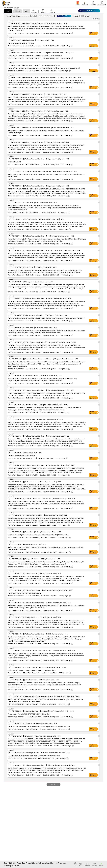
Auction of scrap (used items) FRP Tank (21, 43)
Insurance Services (31, 376)
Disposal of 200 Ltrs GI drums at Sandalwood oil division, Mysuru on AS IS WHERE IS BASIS (39, 726)
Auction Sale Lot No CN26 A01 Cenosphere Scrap (25, 593)
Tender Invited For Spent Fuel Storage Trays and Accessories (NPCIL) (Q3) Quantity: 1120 (38, 535)
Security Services (31, 219)
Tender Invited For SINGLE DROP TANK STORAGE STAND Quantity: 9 (32, 670)
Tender (8, 11)
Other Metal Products (31, 65)
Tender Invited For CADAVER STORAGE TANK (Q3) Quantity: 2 (29, 714)
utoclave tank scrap (46, 16)
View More (53, 784)
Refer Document (18, 33)
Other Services (30, 419)
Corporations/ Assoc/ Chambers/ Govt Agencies (40, 78)
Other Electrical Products (33, 53)
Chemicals (29, 724)
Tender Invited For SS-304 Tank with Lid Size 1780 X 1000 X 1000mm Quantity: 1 (35, 56)
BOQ (26, 11)
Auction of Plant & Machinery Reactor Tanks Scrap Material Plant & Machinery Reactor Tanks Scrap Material (44, 68)
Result (18, 11)
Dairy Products (29, 40)
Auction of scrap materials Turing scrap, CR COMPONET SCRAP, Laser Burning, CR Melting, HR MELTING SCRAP (46, 318)
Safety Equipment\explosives (35, 342)
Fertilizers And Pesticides (33, 515)
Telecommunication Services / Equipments (39, 696)
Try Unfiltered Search (64, 16)
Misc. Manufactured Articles (34, 315)
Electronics (29, 736)
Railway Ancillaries (31, 482)
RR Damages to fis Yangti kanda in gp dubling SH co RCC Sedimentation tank (34, 756)
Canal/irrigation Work (32, 753)
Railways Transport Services (34, 23)
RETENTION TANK (14, 162)
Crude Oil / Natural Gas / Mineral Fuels (37, 128)
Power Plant (29, 203)
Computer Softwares (32, 559)
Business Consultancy (32, 590)
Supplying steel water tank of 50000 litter (21, 456)
